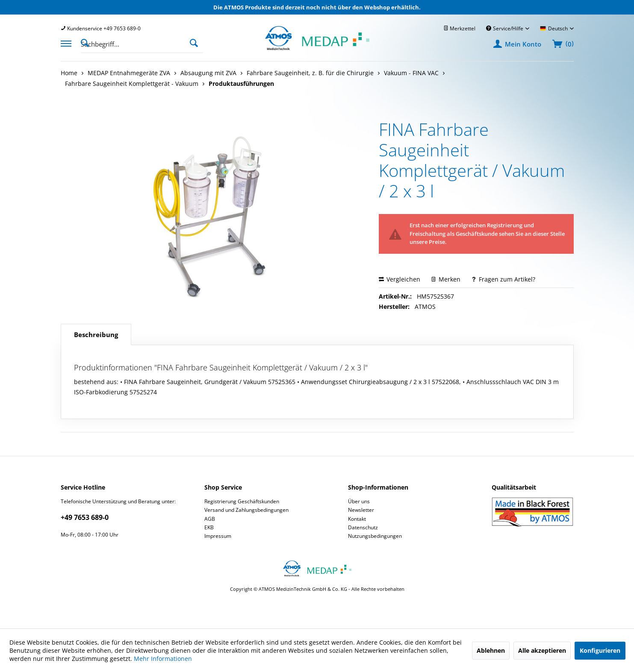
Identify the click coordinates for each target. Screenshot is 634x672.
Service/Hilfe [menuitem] (505, 28)
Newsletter (361, 510)
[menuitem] (101, 28)
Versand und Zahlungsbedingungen (246, 510)
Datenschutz (363, 527)
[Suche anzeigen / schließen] (87, 42)
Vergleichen (400, 279)
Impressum (218, 536)
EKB (209, 527)
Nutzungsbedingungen (375, 536)
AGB (210, 519)
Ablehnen (491, 650)
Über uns (359, 501)
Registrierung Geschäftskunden (242, 501)
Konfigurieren (600, 650)
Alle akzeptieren (542, 650)
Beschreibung (96, 335)
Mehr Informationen (163, 659)
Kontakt (357, 519)
